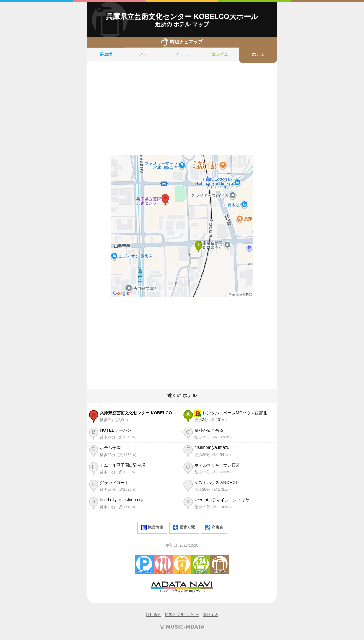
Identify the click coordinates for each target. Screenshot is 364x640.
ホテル (258, 54)
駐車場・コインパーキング (144, 565)
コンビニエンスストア (201, 565)
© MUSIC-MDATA (182, 626)
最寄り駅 (184, 528)
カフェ (182, 54)
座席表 (214, 528)
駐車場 (106, 54)
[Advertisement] (182, 109)
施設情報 (152, 528)
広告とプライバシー (182, 615)
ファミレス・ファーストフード (163, 565)
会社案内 (211, 615)
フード (144, 54)
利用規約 (154, 615)
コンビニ (220, 54)
